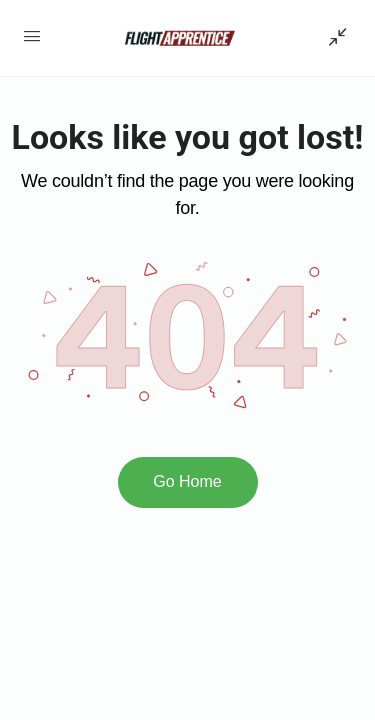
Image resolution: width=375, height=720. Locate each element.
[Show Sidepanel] (333, 38)
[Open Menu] (32, 36)
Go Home (187, 481)
